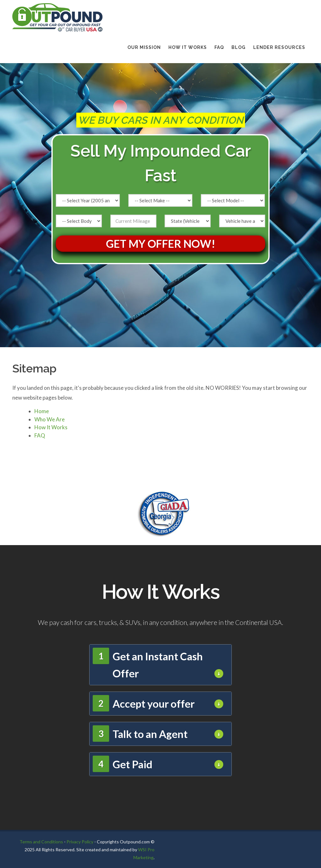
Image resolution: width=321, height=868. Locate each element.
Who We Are (50, 419)
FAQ (219, 47)
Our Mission (144, 47)
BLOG (239, 47)
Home (42, 411)
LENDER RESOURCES (279, 47)
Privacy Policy (80, 842)
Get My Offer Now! (161, 244)
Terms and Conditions (41, 842)
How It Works (188, 47)
